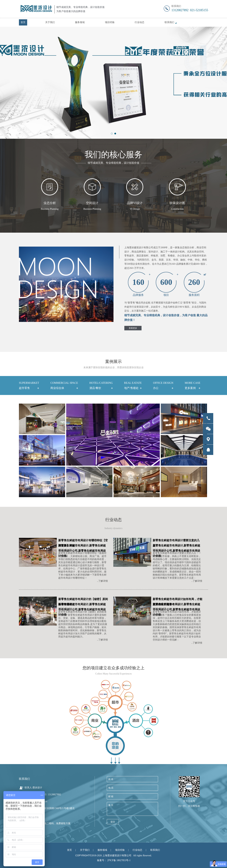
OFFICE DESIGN (163, 386)
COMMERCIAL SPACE (64, 386)
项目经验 (110, 22)
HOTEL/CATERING (101, 386)
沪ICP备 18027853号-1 (119, 860)
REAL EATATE (133, 386)
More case (193, 386)
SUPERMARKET (29, 386)
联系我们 (169, 22)
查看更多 (133, 328)
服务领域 (80, 22)
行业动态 (139, 22)
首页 (23, 22)
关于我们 (50, 22)
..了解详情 (102, 581)
